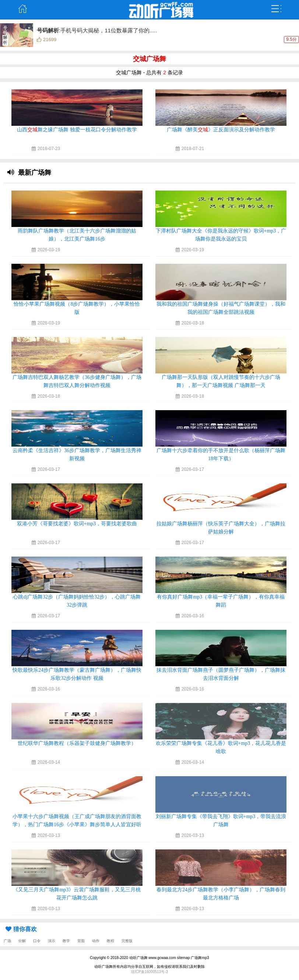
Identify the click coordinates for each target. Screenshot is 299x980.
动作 (96, 941)
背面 (81, 941)
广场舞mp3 (200, 958)
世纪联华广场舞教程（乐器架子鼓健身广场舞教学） (77, 743)
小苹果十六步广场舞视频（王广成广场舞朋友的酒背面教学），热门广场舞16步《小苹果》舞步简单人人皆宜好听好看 (77, 825)
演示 (52, 941)
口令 (37, 941)
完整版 (127, 941)
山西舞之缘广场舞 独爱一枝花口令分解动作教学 (77, 130)
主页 (22, 9)
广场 (7, 941)
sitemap (184, 958)
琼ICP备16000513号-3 (149, 972)
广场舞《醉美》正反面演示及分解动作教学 (221, 130)
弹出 (277, 9)
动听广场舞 (138, 958)
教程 (110, 941)
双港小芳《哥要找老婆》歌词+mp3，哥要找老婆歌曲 (77, 524)
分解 (22, 941)
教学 (66, 941)
